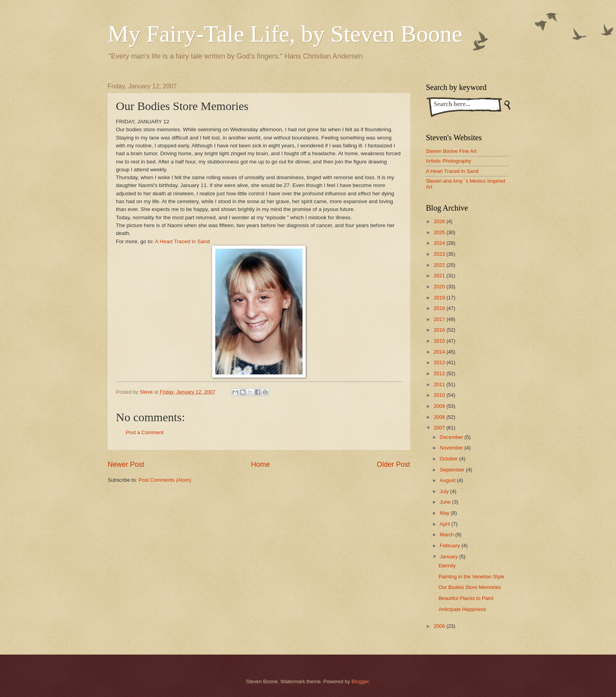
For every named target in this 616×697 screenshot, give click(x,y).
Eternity (447, 566)
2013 (440, 362)
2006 (440, 626)
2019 (440, 298)
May (445, 513)
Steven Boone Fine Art (451, 151)
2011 (440, 384)
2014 (440, 352)
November (452, 448)
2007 (440, 428)
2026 (440, 221)
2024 (440, 243)
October (449, 459)
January (449, 557)
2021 (440, 276)
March (447, 535)
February (450, 546)
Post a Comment (145, 432)
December (452, 437)
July (445, 491)
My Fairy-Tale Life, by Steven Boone (285, 34)
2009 (440, 406)
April (445, 524)
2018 (440, 308)
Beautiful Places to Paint (466, 598)
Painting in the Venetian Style (471, 577)
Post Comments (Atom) (165, 480)
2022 (440, 265)
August (448, 480)
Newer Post (126, 464)
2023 (440, 254)
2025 (440, 232)
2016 (440, 330)
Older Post (393, 464)
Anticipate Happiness (462, 609)
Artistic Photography (448, 161)
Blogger (360, 681)
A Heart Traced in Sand (182, 241)
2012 (440, 373)
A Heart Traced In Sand (452, 171)
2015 (440, 341)
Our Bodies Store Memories (470, 587)
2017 (440, 319)
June (446, 502)
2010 (440, 395)
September (453, 470)
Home (260, 464)
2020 (440, 287)
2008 (440, 417)
